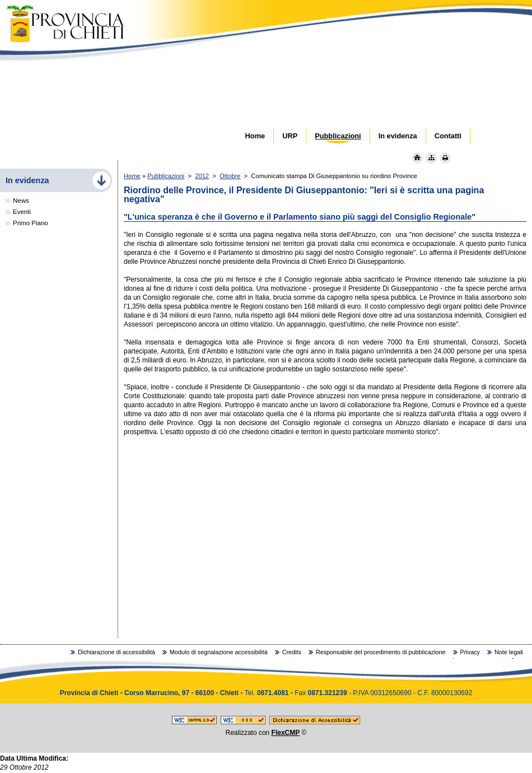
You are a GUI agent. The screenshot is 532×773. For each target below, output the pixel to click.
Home (132, 176)
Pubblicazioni (166, 176)
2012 (202, 176)
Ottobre (230, 176)
